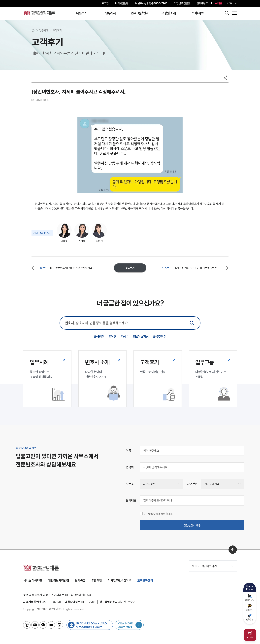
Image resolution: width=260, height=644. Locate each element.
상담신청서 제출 (192, 525)
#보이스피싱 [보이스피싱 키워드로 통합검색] (141, 337)
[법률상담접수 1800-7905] (88, 602)
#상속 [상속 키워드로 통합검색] (125, 337)
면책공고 (80, 581)
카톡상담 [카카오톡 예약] (250, 608)
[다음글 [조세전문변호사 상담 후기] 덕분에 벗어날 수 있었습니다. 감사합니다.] (195, 268)
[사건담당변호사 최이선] (99, 233)
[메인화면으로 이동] (33, 30)
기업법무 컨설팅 (182, 3)
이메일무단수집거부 (120, 581)
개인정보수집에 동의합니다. (156, 514)
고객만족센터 (145, 581)
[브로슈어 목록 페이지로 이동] (129, 625)
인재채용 (201, 3)
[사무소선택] (161, 484)
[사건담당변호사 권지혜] (81, 233)
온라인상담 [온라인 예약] (250, 598)
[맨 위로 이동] (233, 550)
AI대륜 (218, 3)
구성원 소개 (169, 13)
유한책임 (97, 581)
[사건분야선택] (223, 484)
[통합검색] (192, 323)
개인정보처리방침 (59, 581)
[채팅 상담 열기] (250, 635)
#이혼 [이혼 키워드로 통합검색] (113, 337)
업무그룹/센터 (140, 13)
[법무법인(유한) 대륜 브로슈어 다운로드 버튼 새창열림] (90, 625)
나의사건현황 (122, 3)
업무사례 (111, 13)
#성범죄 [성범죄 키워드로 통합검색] (99, 337)
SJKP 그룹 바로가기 (213, 566)
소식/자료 (198, 13)
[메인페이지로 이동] (39, 13)
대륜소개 (82, 13)
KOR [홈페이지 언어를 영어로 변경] (230, 3)
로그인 (105, 3)
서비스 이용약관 (33, 581)
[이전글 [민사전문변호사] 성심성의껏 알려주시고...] (65, 268)
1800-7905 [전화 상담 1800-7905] (153, 3)
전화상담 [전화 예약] (250, 617)
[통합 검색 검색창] (130, 323)
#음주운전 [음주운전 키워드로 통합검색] (160, 337)
